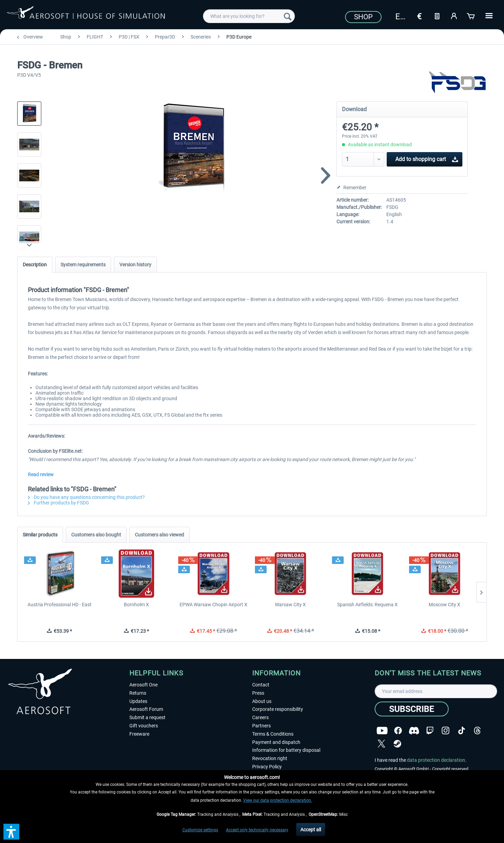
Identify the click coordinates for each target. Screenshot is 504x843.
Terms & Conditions (273, 734)
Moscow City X (444, 605)
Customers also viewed (159, 535)
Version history (135, 265)
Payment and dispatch (276, 742)
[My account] (454, 15)
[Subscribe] (412, 709)
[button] (11, 832)
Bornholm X (136, 605)
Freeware (139, 734)
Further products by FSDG (58, 503)
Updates (138, 701)
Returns (138, 693)
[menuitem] (249, 16)
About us (262, 701)
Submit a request (147, 717)
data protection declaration (436, 760)
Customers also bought (96, 535)
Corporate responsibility (278, 709)
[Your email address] (436, 691)
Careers (260, 717)
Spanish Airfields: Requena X (367, 605)
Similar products (40, 535)
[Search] (288, 16)
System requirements (83, 265)
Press (258, 693)
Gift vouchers (144, 726)
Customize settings (200, 830)
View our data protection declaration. (278, 800)
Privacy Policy (267, 767)
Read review (41, 474)
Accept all (311, 830)
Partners (261, 726)
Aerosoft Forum (146, 709)
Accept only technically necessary (257, 830)
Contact (261, 685)
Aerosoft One (143, 685)
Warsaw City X (290, 605)
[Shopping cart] (471, 15)
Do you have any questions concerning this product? (86, 497)
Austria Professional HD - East (60, 605)
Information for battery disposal (286, 750)
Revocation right (270, 758)
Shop (363, 17)
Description (35, 265)
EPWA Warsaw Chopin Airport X (213, 605)
